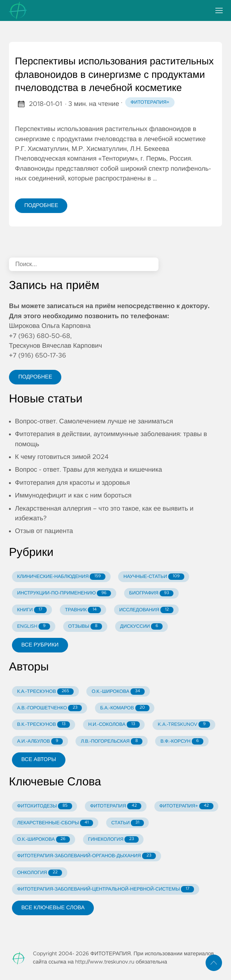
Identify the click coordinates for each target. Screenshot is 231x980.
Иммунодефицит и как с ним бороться (73, 496)
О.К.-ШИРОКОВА (118, 692)
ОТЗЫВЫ (85, 626)
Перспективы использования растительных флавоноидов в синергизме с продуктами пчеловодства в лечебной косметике (114, 75)
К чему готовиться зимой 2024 (62, 457)
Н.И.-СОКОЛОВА (114, 725)
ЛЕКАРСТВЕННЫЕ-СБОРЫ (55, 823)
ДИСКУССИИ (141, 626)
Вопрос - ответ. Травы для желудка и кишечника (89, 470)
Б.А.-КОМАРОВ (125, 708)
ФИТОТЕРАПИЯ (116, 806)
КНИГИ (32, 610)
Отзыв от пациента (44, 531)
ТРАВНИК (83, 610)
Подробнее (41, 206)
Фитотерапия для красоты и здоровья (73, 483)
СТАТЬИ (128, 823)
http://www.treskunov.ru (105, 962)
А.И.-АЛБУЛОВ (40, 741)
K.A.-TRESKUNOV (184, 725)
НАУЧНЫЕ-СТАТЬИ (154, 577)
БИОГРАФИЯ (151, 594)
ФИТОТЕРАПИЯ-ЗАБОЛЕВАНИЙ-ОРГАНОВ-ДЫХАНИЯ (87, 856)
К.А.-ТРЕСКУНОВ (45, 692)
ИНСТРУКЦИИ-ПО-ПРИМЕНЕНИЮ (64, 594)
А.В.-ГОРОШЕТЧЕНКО (50, 708)
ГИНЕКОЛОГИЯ (113, 839)
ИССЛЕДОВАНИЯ (146, 610)
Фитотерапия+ (150, 102)
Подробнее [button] (35, 377)
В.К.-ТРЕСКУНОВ (44, 725)
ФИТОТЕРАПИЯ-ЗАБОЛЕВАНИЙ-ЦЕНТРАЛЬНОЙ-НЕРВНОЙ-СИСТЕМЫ (106, 889)
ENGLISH (34, 626)
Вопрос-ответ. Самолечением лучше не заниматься (94, 421)
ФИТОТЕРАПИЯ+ (186, 806)
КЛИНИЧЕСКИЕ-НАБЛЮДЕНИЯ (61, 577)
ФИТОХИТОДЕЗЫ (45, 806)
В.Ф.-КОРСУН (182, 741)
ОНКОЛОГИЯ (40, 873)
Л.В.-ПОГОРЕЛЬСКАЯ (112, 741)
